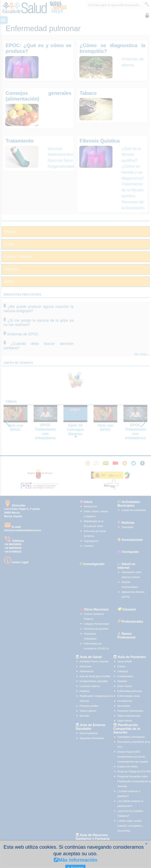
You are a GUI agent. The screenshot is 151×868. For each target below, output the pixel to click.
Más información (76, 860)
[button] (146, 844)
